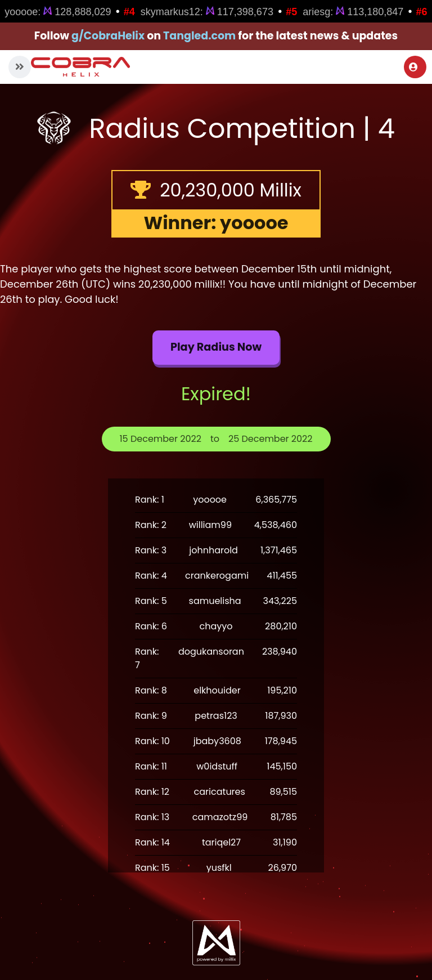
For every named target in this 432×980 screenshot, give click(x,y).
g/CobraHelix (108, 36)
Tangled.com (199, 36)
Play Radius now (216, 347)
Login (413, 67)
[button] (20, 67)
